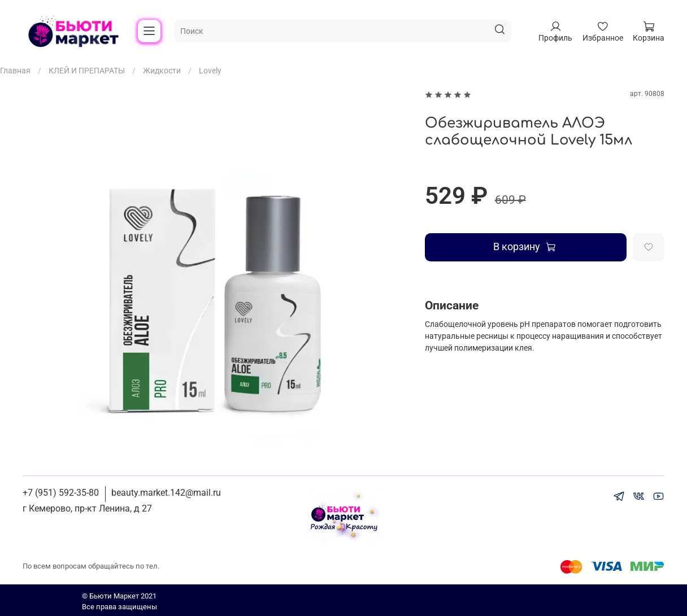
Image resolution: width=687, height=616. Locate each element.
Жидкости (162, 71)
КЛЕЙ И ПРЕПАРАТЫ (87, 71)
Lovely (210, 71)
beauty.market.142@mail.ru (166, 493)
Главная (15, 71)
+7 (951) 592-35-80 (61, 493)
